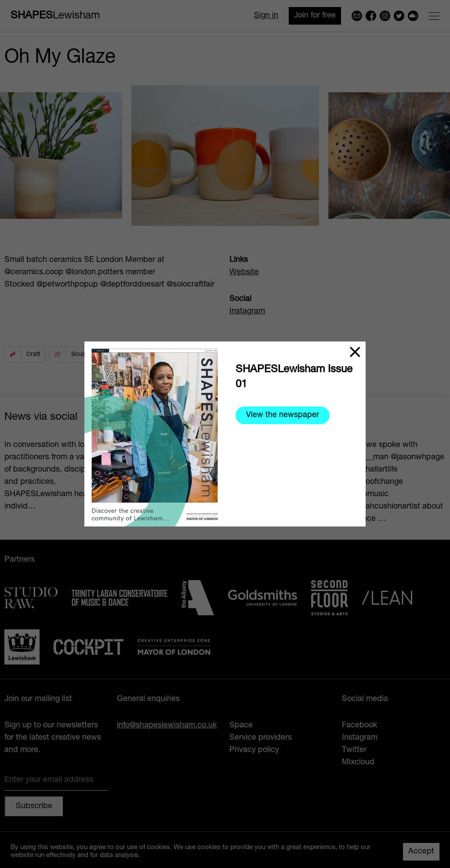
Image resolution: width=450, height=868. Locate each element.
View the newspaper (283, 415)
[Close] (355, 352)
